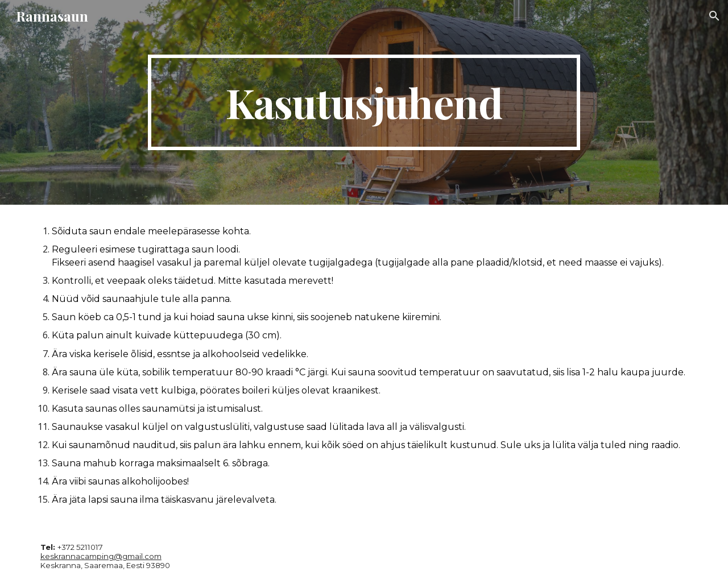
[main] (364, 102)
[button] (714, 16)
